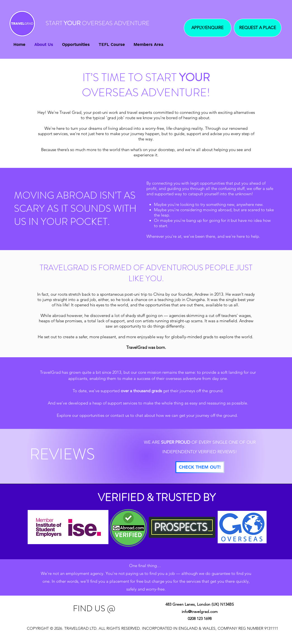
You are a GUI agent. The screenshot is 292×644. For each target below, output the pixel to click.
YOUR (72, 23)
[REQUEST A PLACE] (258, 28)
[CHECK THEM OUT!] (200, 467)
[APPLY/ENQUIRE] (208, 28)
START (54, 23)
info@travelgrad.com (200, 612)
